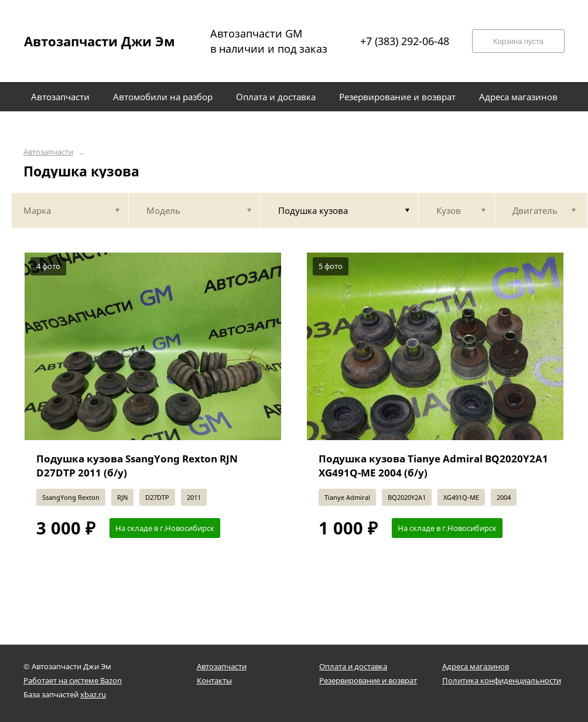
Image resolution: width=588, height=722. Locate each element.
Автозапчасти (48, 152)
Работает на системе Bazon (73, 680)
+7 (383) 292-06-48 (405, 41)
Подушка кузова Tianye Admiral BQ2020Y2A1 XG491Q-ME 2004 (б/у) (433, 466)
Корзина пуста (518, 41)
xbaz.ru (93, 694)
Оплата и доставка (353, 666)
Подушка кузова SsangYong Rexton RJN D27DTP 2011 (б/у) (137, 466)
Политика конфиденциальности (502, 680)
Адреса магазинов (476, 666)
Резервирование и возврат (368, 680)
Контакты (214, 680)
